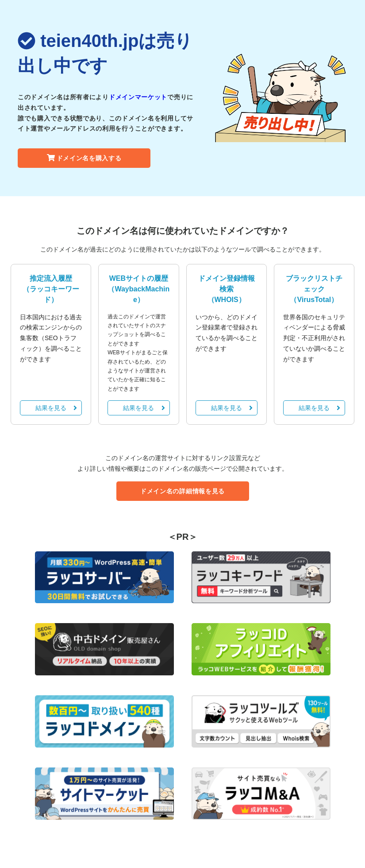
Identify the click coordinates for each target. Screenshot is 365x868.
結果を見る (56, 408)
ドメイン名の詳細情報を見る (182, 491)
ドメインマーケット (138, 97)
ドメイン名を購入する (84, 158)
